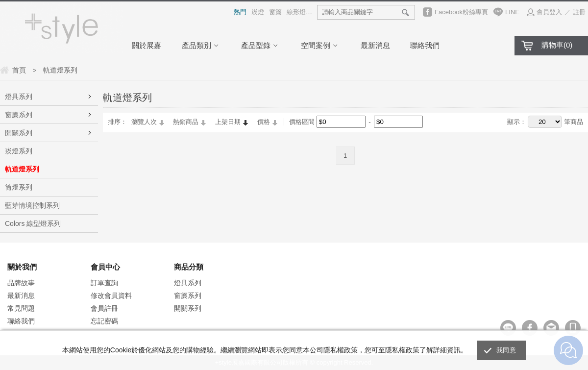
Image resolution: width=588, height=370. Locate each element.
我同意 (506, 350)
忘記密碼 (104, 321)
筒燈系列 (19, 187)
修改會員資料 (111, 296)
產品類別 (201, 46)
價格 (264, 122)
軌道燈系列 (22, 169)
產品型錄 (261, 46)
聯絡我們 (425, 45)
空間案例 (320, 46)
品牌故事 (21, 283)
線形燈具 (299, 12)
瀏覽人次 (144, 122)
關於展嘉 (147, 45)
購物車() (557, 45)
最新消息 (375, 45)
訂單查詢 (104, 283)
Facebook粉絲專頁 (461, 12)
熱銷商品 (186, 122)
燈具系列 (19, 97)
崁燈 (258, 12)
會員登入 (549, 12)
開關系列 (19, 133)
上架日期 (228, 122)
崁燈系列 (19, 151)
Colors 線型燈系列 (33, 223)
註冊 (579, 12)
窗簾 (275, 12)
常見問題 (21, 308)
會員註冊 (104, 308)
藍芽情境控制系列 (32, 205)
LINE (512, 12)
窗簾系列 (19, 115)
